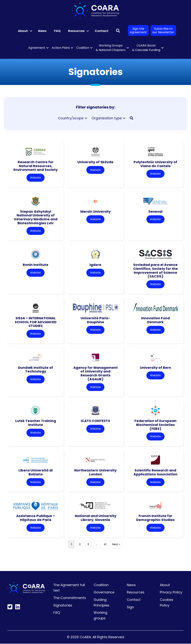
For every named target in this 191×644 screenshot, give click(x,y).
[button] (31, 31)
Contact (102, 31)
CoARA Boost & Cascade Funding (146, 48)
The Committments (70, 598)
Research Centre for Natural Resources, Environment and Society (36, 166)
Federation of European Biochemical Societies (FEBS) (155, 425)
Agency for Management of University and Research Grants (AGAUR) (95, 374)
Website (36, 178)
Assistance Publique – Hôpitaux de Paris (36, 518)
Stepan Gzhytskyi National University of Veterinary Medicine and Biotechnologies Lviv (36, 217)
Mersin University (95, 211)
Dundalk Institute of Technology (36, 370)
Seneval (155, 211)
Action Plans (61, 48)
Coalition (83, 48)
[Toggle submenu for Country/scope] (86, 118)
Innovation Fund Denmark (155, 320)
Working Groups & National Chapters (111, 48)
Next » (116, 545)
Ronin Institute (36, 265)
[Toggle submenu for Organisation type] (124, 118)
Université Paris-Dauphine (95, 320)
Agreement (37, 48)
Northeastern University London (95, 473)
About (23, 31)
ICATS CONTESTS (95, 421)
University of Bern (155, 368)
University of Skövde (95, 162)
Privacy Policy (171, 593)
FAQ (57, 31)
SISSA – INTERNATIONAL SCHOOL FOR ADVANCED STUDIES (36, 322)
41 (105, 545)
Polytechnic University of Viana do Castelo (155, 164)
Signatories (63, 606)
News (42, 31)
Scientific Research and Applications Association (155, 473)
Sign (130, 607)
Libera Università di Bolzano (36, 473)
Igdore (95, 265)
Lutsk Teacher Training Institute (36, 423)
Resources (76, 31)
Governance (104, 593)
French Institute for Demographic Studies (155, 518)
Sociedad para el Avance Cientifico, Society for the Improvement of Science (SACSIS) (155, 271)
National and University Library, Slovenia (95, 518)
